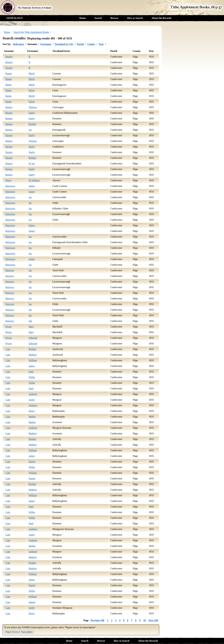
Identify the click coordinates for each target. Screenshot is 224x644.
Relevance (19, 44)
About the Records (161, 18)
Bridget (32, 124)
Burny (9, 180)
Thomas (33, 107)
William (33, 360)
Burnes (9, 107)
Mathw (32, 417)
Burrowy (10, 321)
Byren (9, 327)
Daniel (32, 462)
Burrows (10, 270)
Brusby (9, 57)
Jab (30, 321)
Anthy (32, 400)
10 (144, 620)
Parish (80, 44)
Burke (9, 85)
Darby (32, 113)
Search (98, 18)
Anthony (33, 394)
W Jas (32, 163)
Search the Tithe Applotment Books (31, 32)
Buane (9, 74)
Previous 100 (97, 620)
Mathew (33, 355)
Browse (114, 18)
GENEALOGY (15, 18)
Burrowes (10, 186)
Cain (8, 349)
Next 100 (153, 620)
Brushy (9, 68)
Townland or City (64, 44)
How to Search (135, 18)
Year (101, 44)
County (91, 44)
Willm (32, 377)
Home (83, 18)
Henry (32, 411)
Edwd (32, 90)
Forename (46, 44)
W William (34, 180)
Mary (31, 327)
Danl (31, 372)
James (32, 186)
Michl (32, 74)
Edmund (33, 338)
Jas (30, 130)
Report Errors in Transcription (19, 632)
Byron (9, 338)
